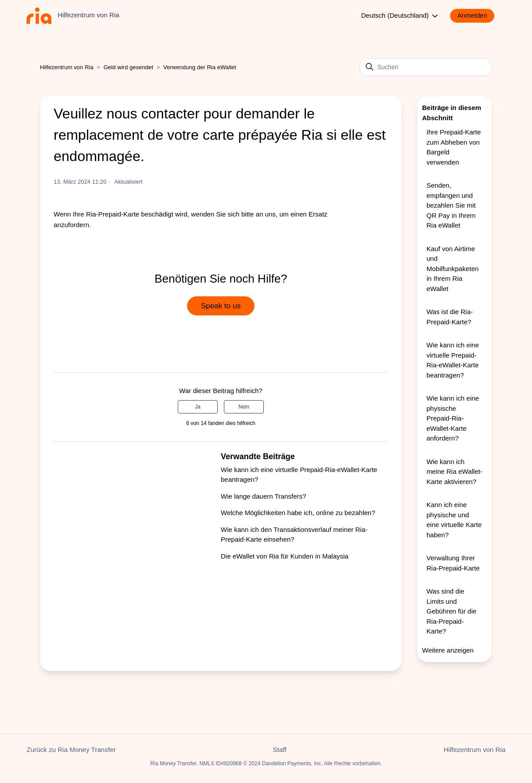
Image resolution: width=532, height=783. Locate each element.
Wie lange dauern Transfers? (264, 496)
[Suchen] (426, 67)
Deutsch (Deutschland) (401, 16)
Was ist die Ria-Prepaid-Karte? (450, 317)
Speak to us (221, 306)
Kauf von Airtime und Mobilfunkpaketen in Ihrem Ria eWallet (453, 269)
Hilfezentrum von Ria (67, 67)
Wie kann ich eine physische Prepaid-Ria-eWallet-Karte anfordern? (453, 418)
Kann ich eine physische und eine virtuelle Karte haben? (454, 520)
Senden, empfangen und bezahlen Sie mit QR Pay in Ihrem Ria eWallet (451, 205)
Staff (280, 750)
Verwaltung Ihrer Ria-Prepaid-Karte (453, 563)
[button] (477, 16)
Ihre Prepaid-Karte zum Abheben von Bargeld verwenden (454, 147)
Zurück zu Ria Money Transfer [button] (71, 750)
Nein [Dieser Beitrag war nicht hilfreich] (244, 407)
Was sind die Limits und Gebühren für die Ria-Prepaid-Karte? (452, 611)
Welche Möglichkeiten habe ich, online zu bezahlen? (298, 513)
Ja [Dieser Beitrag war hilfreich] (198, 407)
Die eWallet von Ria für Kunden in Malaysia (285, 556)
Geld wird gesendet (129, 67)
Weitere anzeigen (448, 650)
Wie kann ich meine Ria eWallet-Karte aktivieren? (454, 472)
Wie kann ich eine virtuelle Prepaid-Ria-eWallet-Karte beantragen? (453, 360)
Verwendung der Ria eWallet (199, 67)
